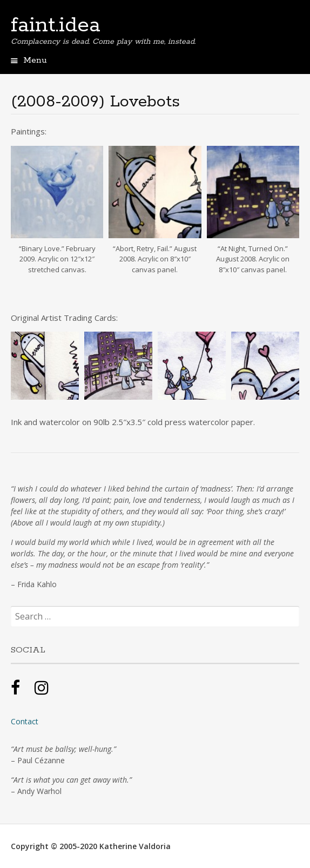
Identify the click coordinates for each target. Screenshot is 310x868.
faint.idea (56, 25)
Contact (25, 721)
